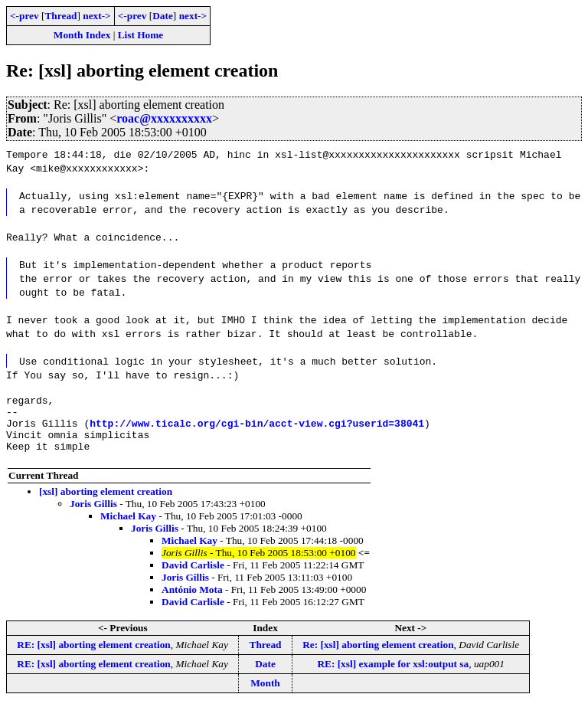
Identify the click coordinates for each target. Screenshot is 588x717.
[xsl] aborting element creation (106, 503)
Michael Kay (128, 527)
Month (265, 694)
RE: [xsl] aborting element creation (93, 656)
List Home (141, 35)
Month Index (82, 35)
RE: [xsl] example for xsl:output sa (393, 675)
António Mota (192, 601)
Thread (60, 16)
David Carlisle (193, 576)
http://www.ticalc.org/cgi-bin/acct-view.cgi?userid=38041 (257, 430)
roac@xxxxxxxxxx (164, 118)
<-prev (24, 16)
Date (163, 16)
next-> (96, 16)
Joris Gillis (93, 515)
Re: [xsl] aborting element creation (378, 656)
